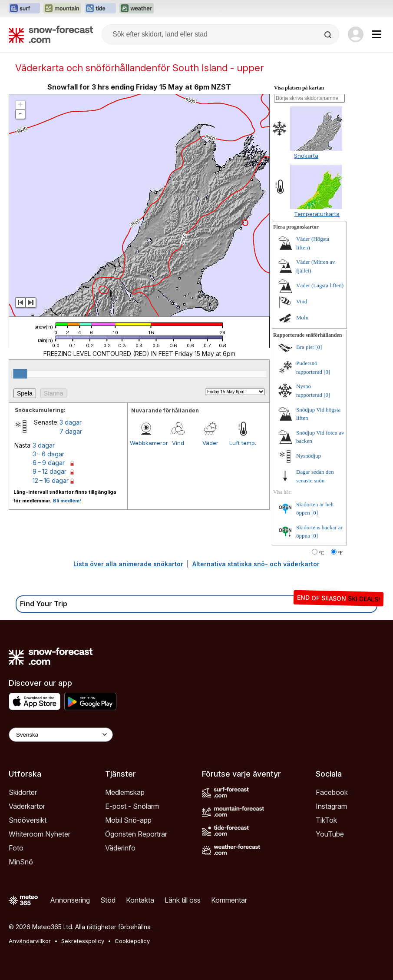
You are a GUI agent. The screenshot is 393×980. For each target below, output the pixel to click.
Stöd (108, 900)
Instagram (331, 806)
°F (340, 553)
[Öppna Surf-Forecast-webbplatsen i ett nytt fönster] (24, 9)
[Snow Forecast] (51, 34)
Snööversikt (28, 820)
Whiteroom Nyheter (40, 834)
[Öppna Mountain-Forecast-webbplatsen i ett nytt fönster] (62, 9)
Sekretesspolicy (83, 941)
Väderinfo (120, 848)
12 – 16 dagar (51, 480)
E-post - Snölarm (132, 806)
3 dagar (71, 422)
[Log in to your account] (356, 34)
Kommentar (229, 900)
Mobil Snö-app (128, 820)
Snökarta (306, 156)
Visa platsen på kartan (299, 88)
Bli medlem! (67, 501)
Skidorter (23, 792)
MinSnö (21, 862)
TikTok (326, 820)
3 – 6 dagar (48, 454)
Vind (178, 443)
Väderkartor (27, 806)
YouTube (330, 834)
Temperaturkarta (317, 214)
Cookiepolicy (132, 941)
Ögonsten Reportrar (136, 834)
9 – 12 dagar (50, 471)
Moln (302, 317)
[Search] (329, 35)
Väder (210, 443)
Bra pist (305, 347)
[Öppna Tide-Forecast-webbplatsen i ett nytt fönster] (100, 9)
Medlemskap (125, 792)
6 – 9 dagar (49, 463)
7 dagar (71, 431)
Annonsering (70, 900)
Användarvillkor (30, 941)
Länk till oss (183, 900)
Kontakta (140, 900)
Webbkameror (146, 443)
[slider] (20, 374)
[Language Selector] (61, 735)
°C (322, 553)
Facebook (332, 792)
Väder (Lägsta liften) (320, 285)
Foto (16, 848)
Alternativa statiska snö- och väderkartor (256, 564)
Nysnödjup (309, 456)
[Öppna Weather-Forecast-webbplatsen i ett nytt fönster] (137, 9)
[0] (319, 347)
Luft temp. (243, 443)
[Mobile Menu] (376, 34)
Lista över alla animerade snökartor (128, 564)
